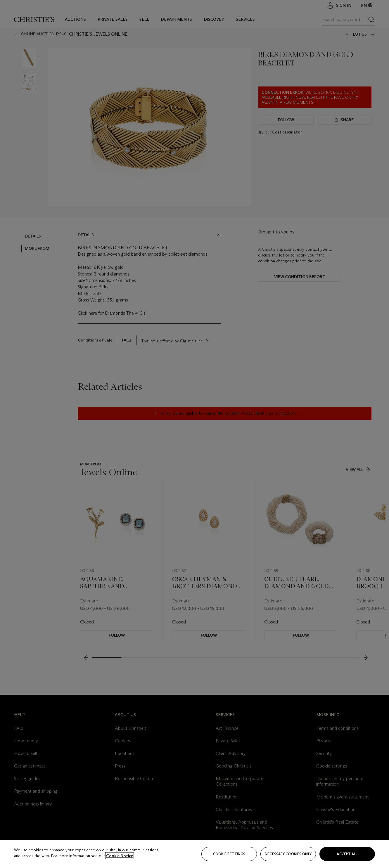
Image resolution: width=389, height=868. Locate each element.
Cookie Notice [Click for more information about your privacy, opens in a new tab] (120, 856)
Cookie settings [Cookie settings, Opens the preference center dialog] (229, 854)
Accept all (347, 854)
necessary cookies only (288, 854)
